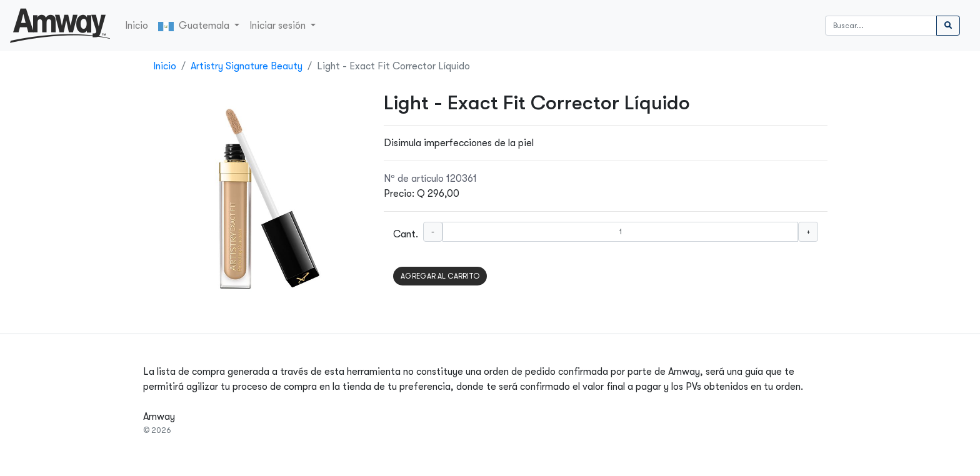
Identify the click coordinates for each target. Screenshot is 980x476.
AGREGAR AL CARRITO (440, 276)
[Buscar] (881, 26)
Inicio (137, 26)
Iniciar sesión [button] (279, 26)
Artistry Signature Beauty (247, 66)
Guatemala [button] (195, 26)
